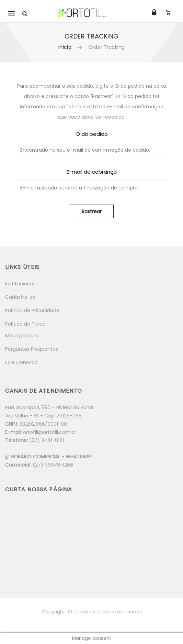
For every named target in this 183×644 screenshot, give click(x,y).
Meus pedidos (22, 336)
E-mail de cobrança (92, 172)
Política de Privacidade (32, 310)
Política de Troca (25, 324)
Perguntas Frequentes (32, 349)
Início (65, 47)
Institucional (20, 284)
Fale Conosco (21, 362)
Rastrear (92, 211)
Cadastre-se (20, 297)
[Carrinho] (168, 12)
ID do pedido (92, 134)
